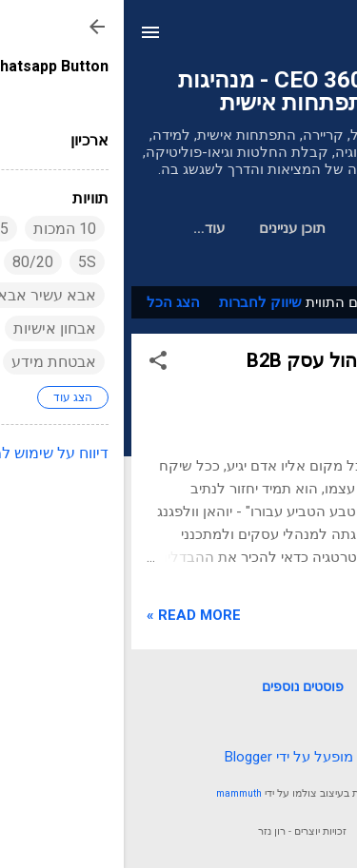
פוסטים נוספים (179, 686)
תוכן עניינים (169, 228)
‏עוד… (85, 228)
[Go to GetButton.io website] (311, 849)
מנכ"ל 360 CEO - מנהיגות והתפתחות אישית (179, 91)
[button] (34, 364)
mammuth (115, 793)
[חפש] (330, 39)
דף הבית (262, 228)
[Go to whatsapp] (311, 812)
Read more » (70, 615)
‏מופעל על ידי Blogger (178, 757)
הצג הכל (50, 302)
